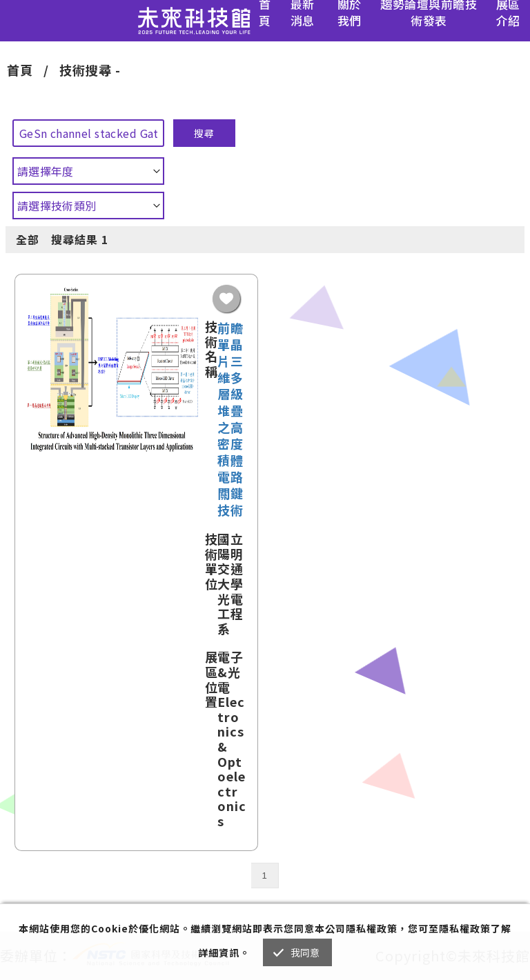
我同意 (305, 952)
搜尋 (204, 133)
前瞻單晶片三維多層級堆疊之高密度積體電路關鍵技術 (230, 419)
